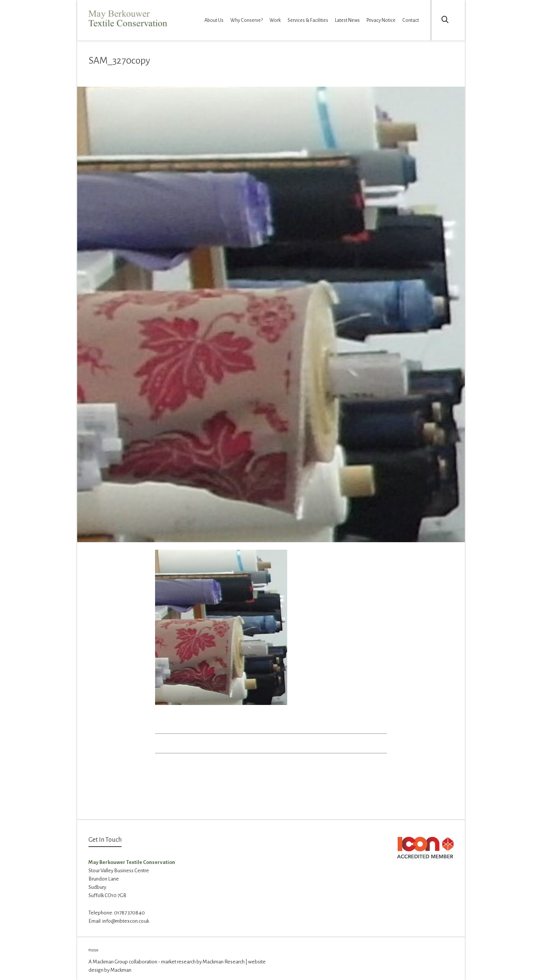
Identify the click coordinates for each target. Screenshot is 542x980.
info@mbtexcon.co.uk (126, 921)
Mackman (121, 970)
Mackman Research (224, 962)
